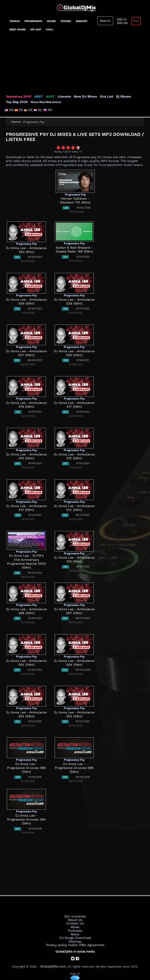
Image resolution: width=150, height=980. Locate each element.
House (51, 21)
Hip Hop (36, 29)
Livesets (60, 97)
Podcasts (75, 929)
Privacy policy (58, 942)
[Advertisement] (75, 65)
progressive (33, 21)
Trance (15, 21)
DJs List (98, 97)
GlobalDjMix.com (53, 963)
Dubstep (82, 21)
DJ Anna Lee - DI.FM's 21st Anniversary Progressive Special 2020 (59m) (26, 560)
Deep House (17, 29)
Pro (133, 21)
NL (37, 110)
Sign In (120, 19)
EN (9, 110)
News (75, 932)
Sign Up (121, 23)
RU (45, 110)
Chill (50, 29)
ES (19, 110)
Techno (66, 21)
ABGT (36, 97)
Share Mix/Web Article (21, 102)
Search (105, 21)
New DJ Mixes (79, 97)
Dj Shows (114, 97)
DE (28, 110)
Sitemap (75, 939)
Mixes (75, 926)
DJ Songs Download (75, 936)
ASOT (47, 97)
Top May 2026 (133, 97)
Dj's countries (75, 916)
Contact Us (75, 923)
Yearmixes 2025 (17, 97)
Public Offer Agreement (85, 942)
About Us (75, 919)
